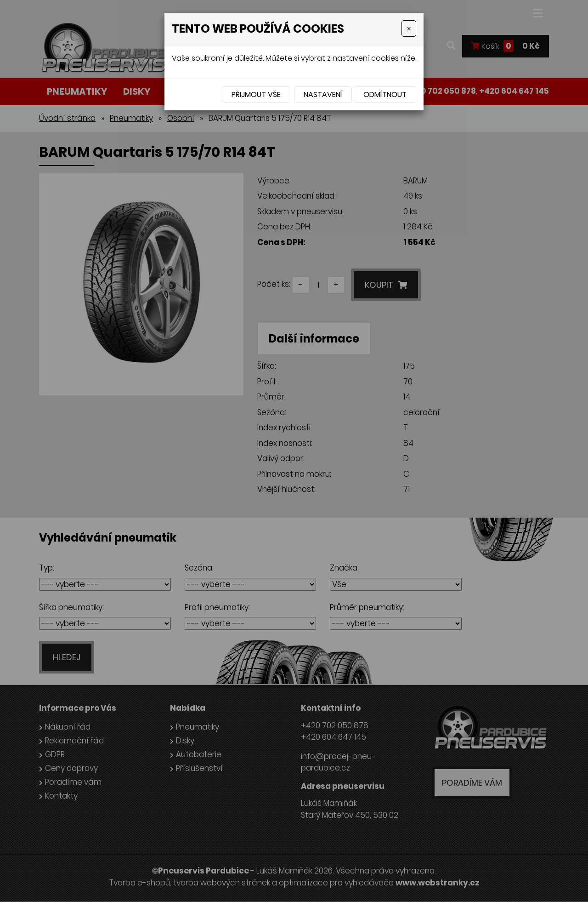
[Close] (409, 29)
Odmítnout (385, 94)
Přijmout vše (256, 94)
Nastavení (323, 94)
